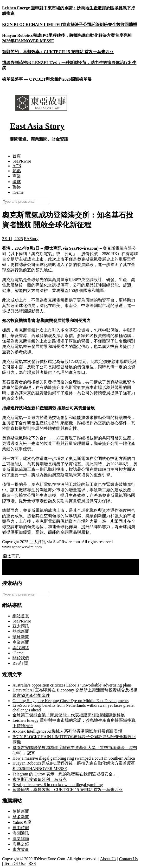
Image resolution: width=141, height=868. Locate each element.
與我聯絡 (21, 648)
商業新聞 (21, 642)
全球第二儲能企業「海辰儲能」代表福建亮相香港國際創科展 (69, 715)
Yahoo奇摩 (22, 822)
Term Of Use (15, 863)
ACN (17, 166)
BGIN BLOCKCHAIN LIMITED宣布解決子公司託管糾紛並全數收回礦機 (70, 24)
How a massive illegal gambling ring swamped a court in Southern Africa (74, 758)
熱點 (17, 171)
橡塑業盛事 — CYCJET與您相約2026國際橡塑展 (47, 79)
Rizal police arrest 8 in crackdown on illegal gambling (58, 785)
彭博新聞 (21, 811)
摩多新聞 (21, 817)
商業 (17, 176)
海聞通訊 (21, 833)
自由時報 (21, 828)
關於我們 (21, 658)
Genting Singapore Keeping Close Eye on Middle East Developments (70, 701)
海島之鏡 (21, 844)
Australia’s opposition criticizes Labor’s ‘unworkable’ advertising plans (72, 685)
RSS (32, 863)
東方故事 (21, 849)
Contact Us (129, 859)
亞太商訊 (11, 556)
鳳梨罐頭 (21, 839)
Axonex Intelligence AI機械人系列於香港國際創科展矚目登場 (67, 731)
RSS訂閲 (20, 663)
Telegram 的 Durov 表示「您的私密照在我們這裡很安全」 (65, 774)
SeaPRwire (22, 161)
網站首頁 (21, 616)
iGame (18, 192)
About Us (108, 859)
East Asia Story (37, 126)
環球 (17, 182)
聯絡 (17, 187)
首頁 (17, 156)
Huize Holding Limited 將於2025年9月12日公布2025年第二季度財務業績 (69, 572)
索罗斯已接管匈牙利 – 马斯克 (40, 779)
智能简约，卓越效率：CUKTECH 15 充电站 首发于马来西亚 (58, 52)
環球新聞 (21, 637)
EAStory (31, 239)
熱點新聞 (21, 631)
